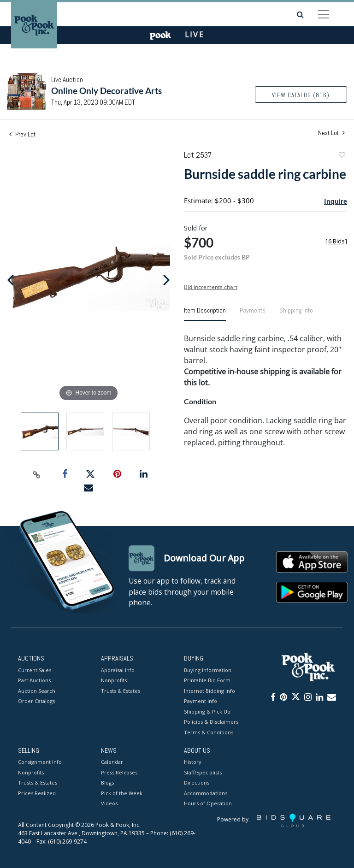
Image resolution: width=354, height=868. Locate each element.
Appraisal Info (118, 670)
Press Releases (119, 772)
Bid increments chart (211, 287)
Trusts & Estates (121, 691)
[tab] (205, 314)
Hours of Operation (208, 804)
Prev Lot (22, 134)
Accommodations (206, 793)
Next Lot (331, 133)
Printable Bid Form (207, 680)
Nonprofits (114, 680)
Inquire (336, 201)
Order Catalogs (36, 701)
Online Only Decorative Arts (106, 91)
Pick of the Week (122, 793)
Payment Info (201, 701)
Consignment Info (40, 762)
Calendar (112, 762)
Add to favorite (342, 156)
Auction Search (37, 691)
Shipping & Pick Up (207, 712)
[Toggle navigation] (324, 14)
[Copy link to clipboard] (37, 474)
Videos (109, 804)
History (193, 762)
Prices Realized (37, 793)
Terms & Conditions (209, 732)
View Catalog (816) (301, 95)
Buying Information (208, 670)
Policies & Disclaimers (211, 722)
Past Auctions (34, 680)
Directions (197, 783)
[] (336, 241)
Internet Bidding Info (209, 691)
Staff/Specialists (203, 772)
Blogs (107, 783)
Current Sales (35, 670)
